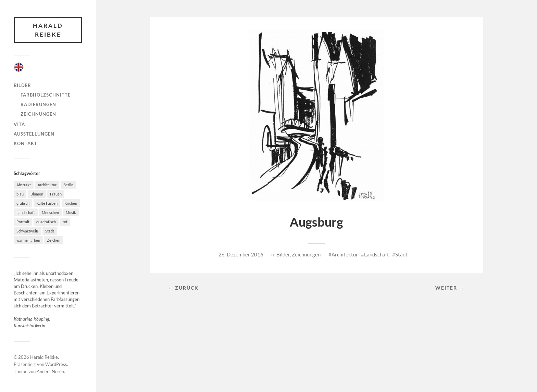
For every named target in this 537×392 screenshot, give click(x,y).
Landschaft (377, 254)
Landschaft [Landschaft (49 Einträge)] (26, 212)
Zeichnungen (38, 114)
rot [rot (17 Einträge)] (65, 222)
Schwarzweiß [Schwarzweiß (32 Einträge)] (27, 231)
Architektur (345, 254)
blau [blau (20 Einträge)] (20, 194)
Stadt (401, 254)
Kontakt (26, 143)
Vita (19, 124)
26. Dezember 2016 (241, 254)
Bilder (22, 85)
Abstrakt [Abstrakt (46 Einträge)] (24, 185)
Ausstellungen (34, 134)
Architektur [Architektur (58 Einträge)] (47, 185)
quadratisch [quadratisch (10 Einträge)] (46, 222)
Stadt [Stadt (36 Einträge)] (50, 231)
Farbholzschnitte (46, 95)
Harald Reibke (48, 30)
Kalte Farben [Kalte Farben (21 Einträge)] (47, 203)
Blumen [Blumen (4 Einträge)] (37, 194)
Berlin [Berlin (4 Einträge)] (68, 185)
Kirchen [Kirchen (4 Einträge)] (71, 203)
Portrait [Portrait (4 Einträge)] (23, 222)
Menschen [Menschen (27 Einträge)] (50, 212)
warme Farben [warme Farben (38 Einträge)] (28, 240)
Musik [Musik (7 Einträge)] (71, 212)
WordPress (56, 364)
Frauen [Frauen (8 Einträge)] (56, 194)
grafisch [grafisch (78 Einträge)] (23, 203)
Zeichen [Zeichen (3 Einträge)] (54, 240)
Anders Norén (50, 371)
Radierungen (38, 104)
